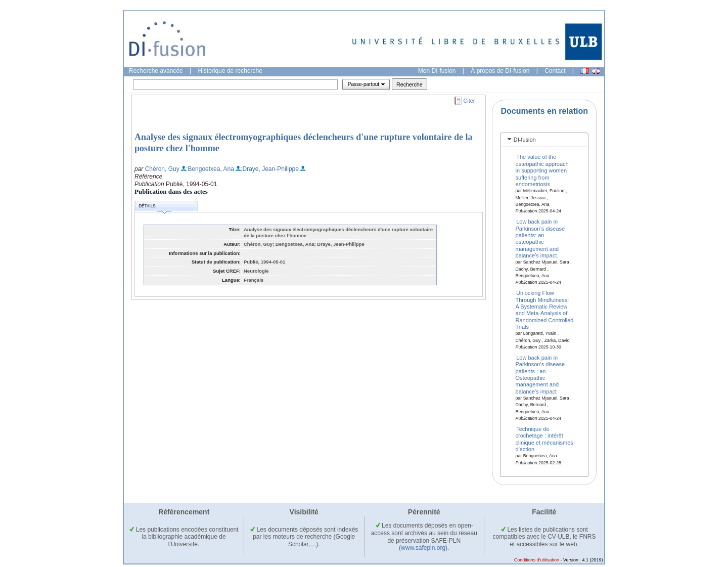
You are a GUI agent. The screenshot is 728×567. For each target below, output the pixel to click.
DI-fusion (525, 140)
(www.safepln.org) (423, 548)
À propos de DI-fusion (500, 71)
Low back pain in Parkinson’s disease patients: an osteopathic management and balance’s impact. (540, 238)
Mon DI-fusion (437, 71)
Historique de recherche (230, 71)
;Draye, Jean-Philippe (270, 169)
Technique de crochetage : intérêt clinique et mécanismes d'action (544, 439)
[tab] (544, 140)
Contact (555, 71)
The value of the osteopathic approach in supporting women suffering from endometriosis (542, 170)
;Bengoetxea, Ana (210, 169)
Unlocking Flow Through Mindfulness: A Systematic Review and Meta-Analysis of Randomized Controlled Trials (545, 310)
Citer (469, 101)
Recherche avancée (156, 71)
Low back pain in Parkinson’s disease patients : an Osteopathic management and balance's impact (540, 374)
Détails (155, 208)
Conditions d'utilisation (537, 560)
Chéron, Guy (162, 169)
